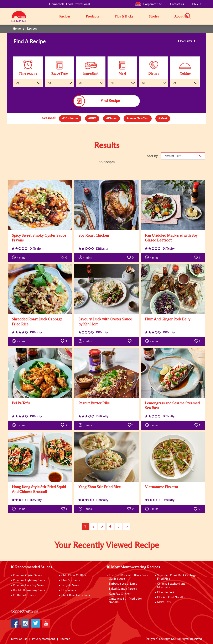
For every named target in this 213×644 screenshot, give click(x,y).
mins (19, 257)
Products (92, 16)
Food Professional (78, 4)
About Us (181, 16)
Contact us (177, 4)
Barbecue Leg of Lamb (123, 584)
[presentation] (70, 118)
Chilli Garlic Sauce (25, 595)
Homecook (56, 4)
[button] (204, 16)
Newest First (173, 156)
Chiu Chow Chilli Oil (74, 575)
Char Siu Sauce (71, 580)
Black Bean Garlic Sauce (77, 595)
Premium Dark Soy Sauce (29, 585)
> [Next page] (127, 526)
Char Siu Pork (166, 592)
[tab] (70, 119)
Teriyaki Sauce (71, 585)
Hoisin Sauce (70, 590)
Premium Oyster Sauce (27, 575)
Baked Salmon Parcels (123, 589)
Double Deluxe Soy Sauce (29, 590)
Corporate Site (148, 4)
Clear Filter (185, 41)
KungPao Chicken (120, 594)
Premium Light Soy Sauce (29, 580)
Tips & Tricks (124, 16)
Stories (154, 16)
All (18, 83)
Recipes (65, 16)
